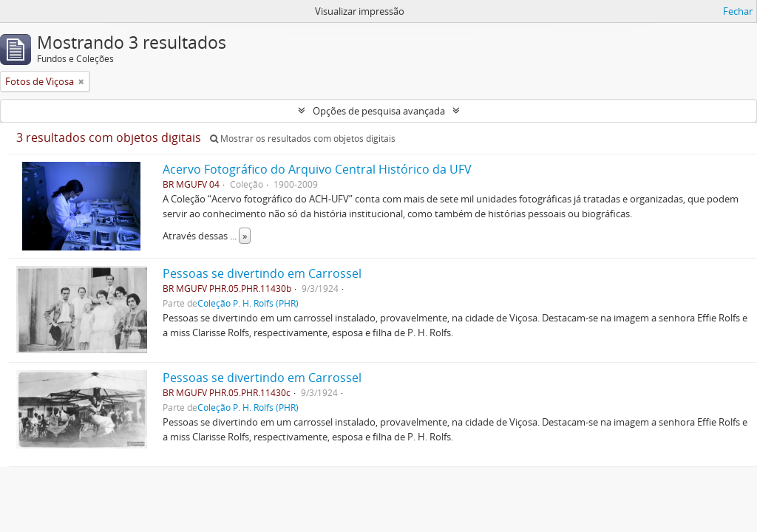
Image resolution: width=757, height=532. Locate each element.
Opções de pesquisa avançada (379, 111)
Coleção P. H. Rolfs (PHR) (248, 303)
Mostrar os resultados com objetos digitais (303, 139)
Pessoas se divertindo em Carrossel (262, 273)
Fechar (738, 11)
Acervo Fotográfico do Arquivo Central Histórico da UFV (317, 169)
